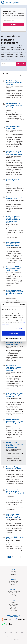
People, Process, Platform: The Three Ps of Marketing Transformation (15, 445)
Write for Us (14, 594)
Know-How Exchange (14, 604)
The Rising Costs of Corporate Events (13, 180)
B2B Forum (13, 584)
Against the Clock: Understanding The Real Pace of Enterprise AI (14, 421)
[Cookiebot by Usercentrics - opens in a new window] (19, 305)
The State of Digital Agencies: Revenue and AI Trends (14, 83)
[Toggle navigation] (24, 2)
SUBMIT (13, 25)
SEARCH (21, 64)
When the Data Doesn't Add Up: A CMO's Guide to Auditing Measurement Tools (15, 293)
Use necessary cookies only (13, 338)
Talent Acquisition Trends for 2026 (15, 538)
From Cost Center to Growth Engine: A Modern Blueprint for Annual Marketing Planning (13, 220)
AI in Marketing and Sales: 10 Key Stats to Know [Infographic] (13, 244)
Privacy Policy (13, 609)
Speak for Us (14, 596)
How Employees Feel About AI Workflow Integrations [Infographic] (15, 491)
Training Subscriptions (14, 581)
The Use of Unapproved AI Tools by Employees (14, 468)
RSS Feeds (14, 573)
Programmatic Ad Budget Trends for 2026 (15, 198)
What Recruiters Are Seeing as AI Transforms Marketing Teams (14, 105)
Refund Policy (13, 606)
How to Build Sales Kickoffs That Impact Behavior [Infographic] (14, 516)
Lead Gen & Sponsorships (14, 591)
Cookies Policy (14, 610)
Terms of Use (13, 607)
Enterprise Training (14, 583)
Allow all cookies (13, 333)
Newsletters (13, 574)
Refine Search (6, 76)
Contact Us (13, 603)
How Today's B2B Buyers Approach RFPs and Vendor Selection (15, 269)
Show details (19, 329)
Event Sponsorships (14, 593)
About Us (14, 571)
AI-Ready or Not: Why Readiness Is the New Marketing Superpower (14, 153)
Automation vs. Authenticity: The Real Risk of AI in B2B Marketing (14, 368)
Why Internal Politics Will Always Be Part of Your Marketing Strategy (15, 343)
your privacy (16, 29)
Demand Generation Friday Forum (13, 127)
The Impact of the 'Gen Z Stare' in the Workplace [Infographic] (15, 395)
